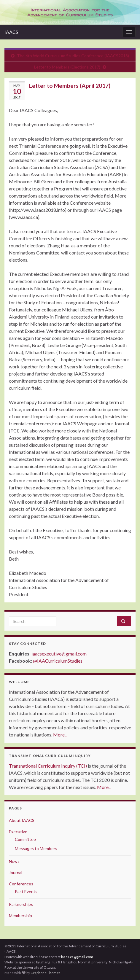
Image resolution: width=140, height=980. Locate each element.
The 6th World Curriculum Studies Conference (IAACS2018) (73, 56)
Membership (20, 915)
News (14, 861)
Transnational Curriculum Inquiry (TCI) (48, 766)
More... (60, 735)
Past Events (26, 891)
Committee (25, 839)
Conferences (21, 884)
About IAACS (22, 820)
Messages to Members (36, 848)
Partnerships (21, 904)
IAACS (11, 32)
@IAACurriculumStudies (58, 661)
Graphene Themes (46, 973)
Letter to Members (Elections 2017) (67, 67)
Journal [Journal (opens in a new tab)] (16, 872)
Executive (18, 832)
